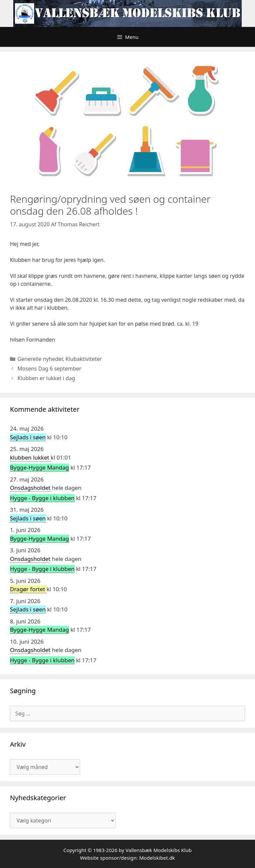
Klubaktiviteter (84, 359)
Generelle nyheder (40, 359)
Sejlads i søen (28, 437)
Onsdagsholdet (30, 488)
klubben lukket (30, 457)
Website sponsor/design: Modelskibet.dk (127, 858)
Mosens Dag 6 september (49, 369)
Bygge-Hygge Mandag (40, 467)
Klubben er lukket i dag (46, 378)
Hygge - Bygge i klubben (42, 498)
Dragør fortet (28, 589)
